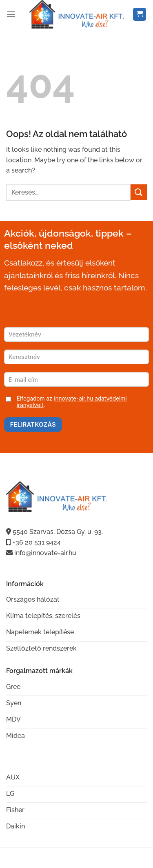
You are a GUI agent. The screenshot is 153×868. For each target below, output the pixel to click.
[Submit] (139, 192)
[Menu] (11, 14)
